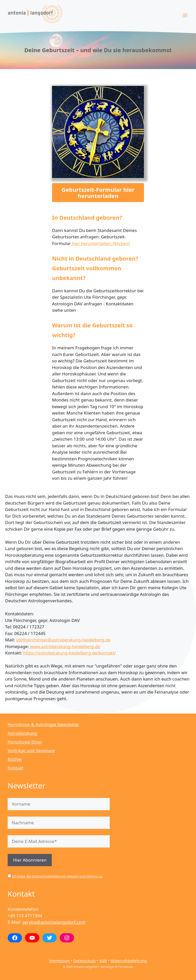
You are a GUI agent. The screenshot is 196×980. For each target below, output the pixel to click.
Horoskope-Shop (25, 742)
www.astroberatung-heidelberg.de (64, 646)
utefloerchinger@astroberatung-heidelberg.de (63, 640)
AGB (103, 961)
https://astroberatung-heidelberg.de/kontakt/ (70, 653)
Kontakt (16, 768)
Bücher (15, 759)
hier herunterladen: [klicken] (100, 243)
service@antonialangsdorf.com (54, 922)
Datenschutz (84, 961)
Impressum (59, 961)
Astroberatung (22, 733)
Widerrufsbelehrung (128, 961)
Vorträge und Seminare (31, 750)
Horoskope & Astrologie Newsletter (44, 724)
